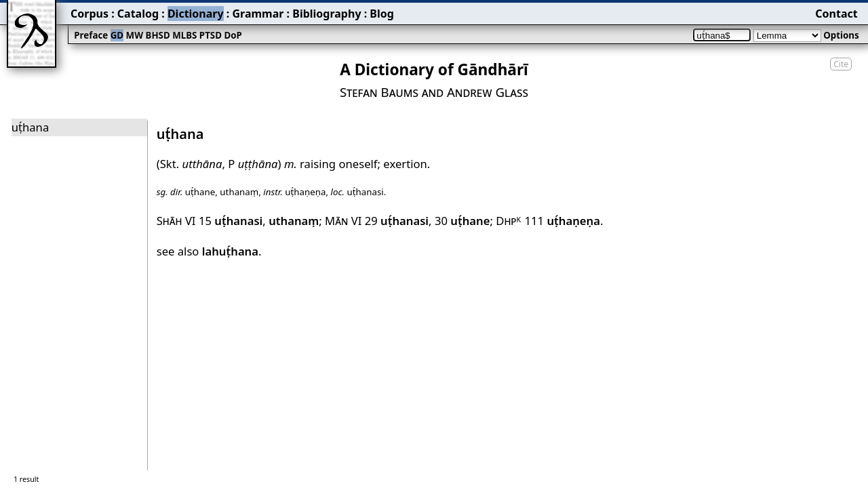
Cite (841, 64)
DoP (233, 35)
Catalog (138, 14)
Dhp (509, 221)
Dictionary (196, 14)
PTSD (211, 35)
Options (841, 35)
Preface (91, 35)
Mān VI (343, 221)
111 (563, 221)
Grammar (258, 14)
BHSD (158, 35)
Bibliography (327, 14)
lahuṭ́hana (230, 251)
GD (117, 35)
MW (135, 35)
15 (231, 221)
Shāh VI (176, 221)
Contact (836, 14)
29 (397, 221)
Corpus (90, 14)
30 (462, 221)
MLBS (184, 35)
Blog (382, 14)
